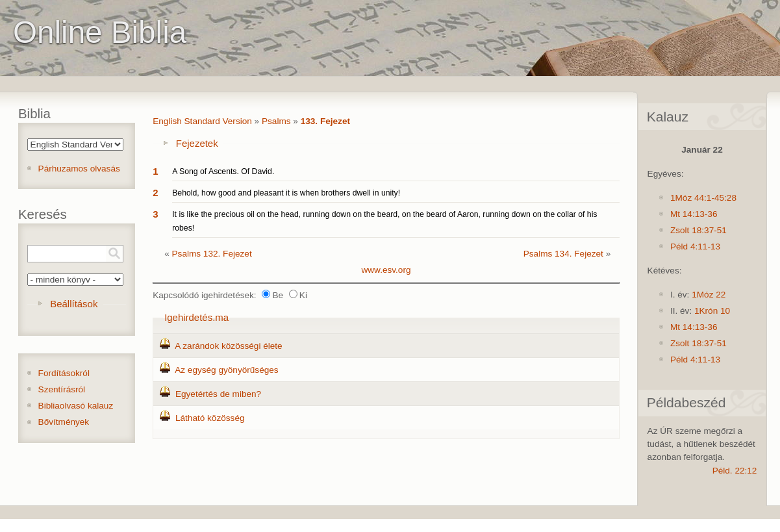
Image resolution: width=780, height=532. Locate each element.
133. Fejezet (325, 121)
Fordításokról (64, 373)
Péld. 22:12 (735, 471)
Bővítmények (64, 422)
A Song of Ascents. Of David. (223, 171)
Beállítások (74, 304)
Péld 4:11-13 (695, 247)
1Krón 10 (712, 311)
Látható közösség (210, 418)
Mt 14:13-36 (694, 214)
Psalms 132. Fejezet (212, 254)
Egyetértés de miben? (218, 394)
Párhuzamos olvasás (79, 169)
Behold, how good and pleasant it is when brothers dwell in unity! (286, 193)
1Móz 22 (709, 295)
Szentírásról (62, 389)
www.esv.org (386, 270)
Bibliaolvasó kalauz (76, 406)
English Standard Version (202, 121)
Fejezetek (197, 143)
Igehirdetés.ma (196, 317)
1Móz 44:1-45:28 (703, 198)
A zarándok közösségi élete (229, 346)
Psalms (276, 121)
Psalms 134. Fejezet (563, 254)
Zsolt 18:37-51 (698, 230)
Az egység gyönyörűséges (226, 370)
